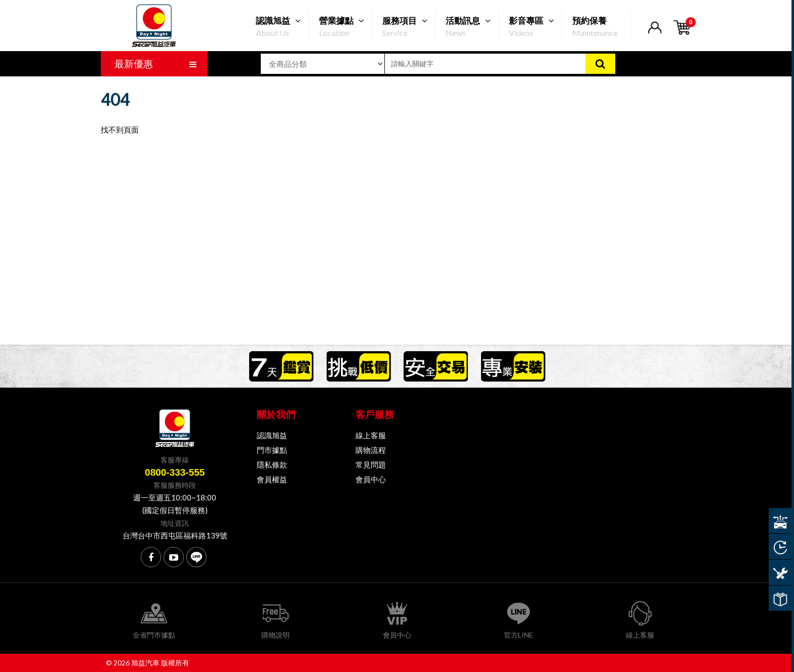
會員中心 (371, 479)
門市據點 (272, 450)
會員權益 (272, 479)
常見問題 (371, 465)
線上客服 (371, 435)
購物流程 (371, 450)
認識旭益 (272, 435)
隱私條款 (272, 465)
